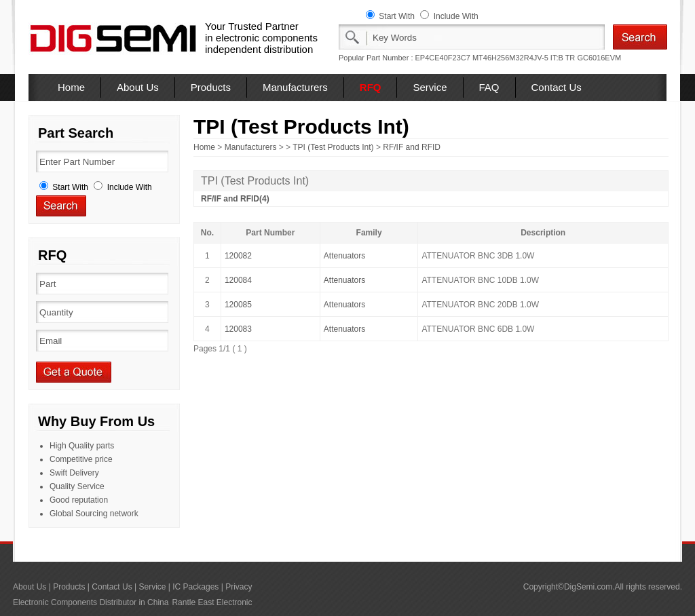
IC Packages (195, 587)
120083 (238, 329)
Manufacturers (295, 87)
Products (211, 87)
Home (71, 87)
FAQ (489, 87)
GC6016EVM (599, 58)
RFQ (371, 87)
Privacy (239, 587)
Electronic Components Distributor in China (91, 602)
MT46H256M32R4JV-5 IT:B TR (524, 58)
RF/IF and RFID (412, 147)
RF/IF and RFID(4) (235, 199)
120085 (238, 305)
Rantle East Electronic (212, 602)
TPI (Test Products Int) (333, 147)
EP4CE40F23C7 (443, 58)
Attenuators (344, 256)
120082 (238, 256)
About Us (138, 87)
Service (430, 87)
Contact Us (557, 87)
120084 (238, 280)
